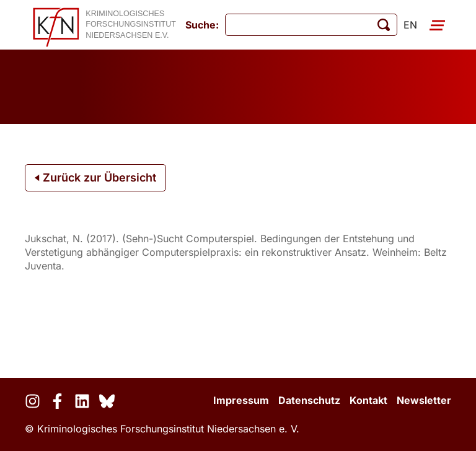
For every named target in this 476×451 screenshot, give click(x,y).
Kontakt (368, 400)
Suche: (202, 25)
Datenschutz (309, 400)
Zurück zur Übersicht (95, 177)
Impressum (241, 400)
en (410, 25)
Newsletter (424, 400)
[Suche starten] (384, 25)
